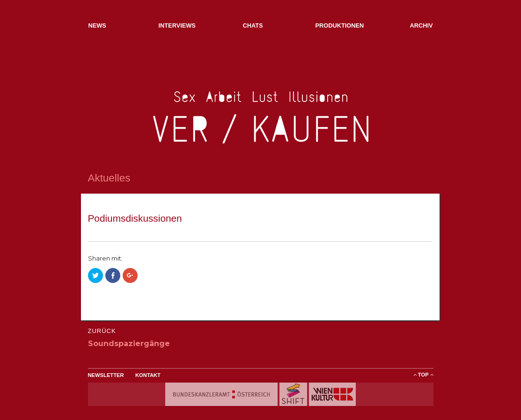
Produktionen (340, 25)
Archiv (421, 25)
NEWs (97, 25)
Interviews (177, 25)
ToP (423, 375)
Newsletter (106, 375)
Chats (253, 25)
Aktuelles (109, 178)
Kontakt (148, 375)
